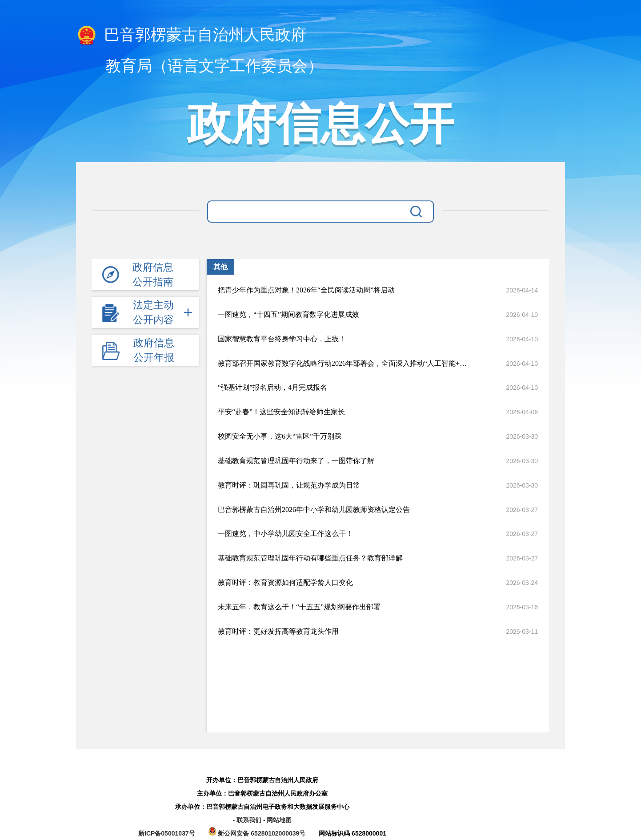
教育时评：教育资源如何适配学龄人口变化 (285, 582)
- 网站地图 (278, 820)
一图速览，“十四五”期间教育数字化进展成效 (288, 314)
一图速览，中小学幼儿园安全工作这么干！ (285, 534)
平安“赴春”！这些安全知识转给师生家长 (281, 412)
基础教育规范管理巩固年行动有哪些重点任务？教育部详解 (310, 558)
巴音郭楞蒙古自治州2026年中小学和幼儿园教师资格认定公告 (314, 510)
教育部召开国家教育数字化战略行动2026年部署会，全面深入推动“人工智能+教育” (346, 363)
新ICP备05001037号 (167, 833)
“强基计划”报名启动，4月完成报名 (272, 387)
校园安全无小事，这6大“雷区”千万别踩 (280, 436)
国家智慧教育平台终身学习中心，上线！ (282, 339)
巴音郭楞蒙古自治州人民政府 (191, 36)
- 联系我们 (248, 820)
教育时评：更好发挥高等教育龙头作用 (278, 631)
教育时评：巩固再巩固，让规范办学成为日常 (289, 485)
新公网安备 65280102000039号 (258, 833)
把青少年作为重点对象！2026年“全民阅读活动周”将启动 (306, 290)
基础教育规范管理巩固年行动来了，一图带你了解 (296, 461)
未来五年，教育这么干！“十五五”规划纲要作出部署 (299, 607)
